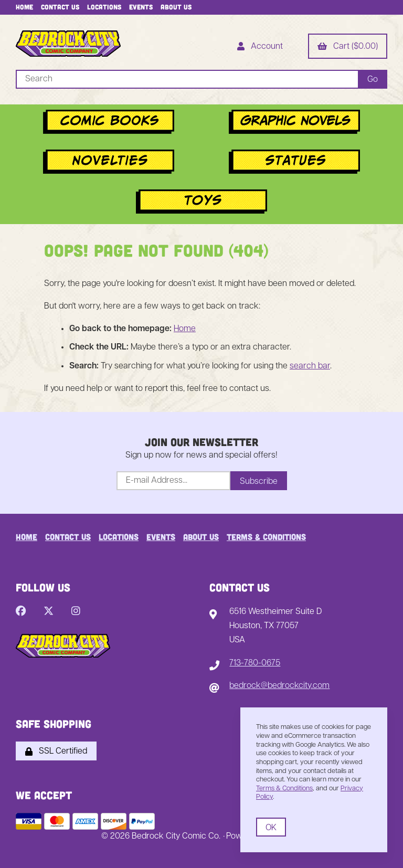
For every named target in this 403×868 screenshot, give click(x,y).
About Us (176, 7)
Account (260, 47)
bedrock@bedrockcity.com (279, 686)
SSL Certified (56, 751)
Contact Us (60, 7)
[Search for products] (187, 79)
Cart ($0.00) (348, 47)
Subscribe (259, 482)
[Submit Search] (373, 79)
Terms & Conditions (266, 537)
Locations (104, 7)
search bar (310, 366)
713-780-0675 (255, 663)
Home (24, 7)
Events (141, 7)
